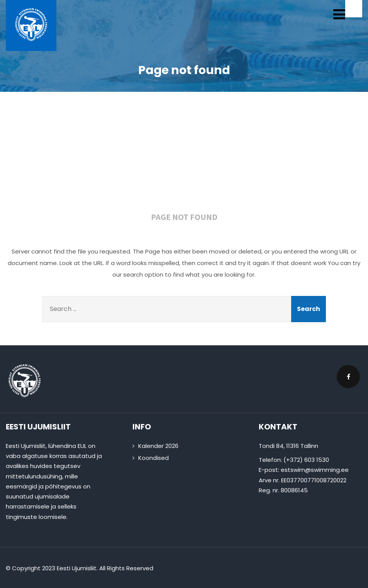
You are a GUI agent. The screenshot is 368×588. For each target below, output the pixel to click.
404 (184, 157)
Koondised (153, 458)
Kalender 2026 (158, 446)
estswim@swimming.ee (315, 470)
